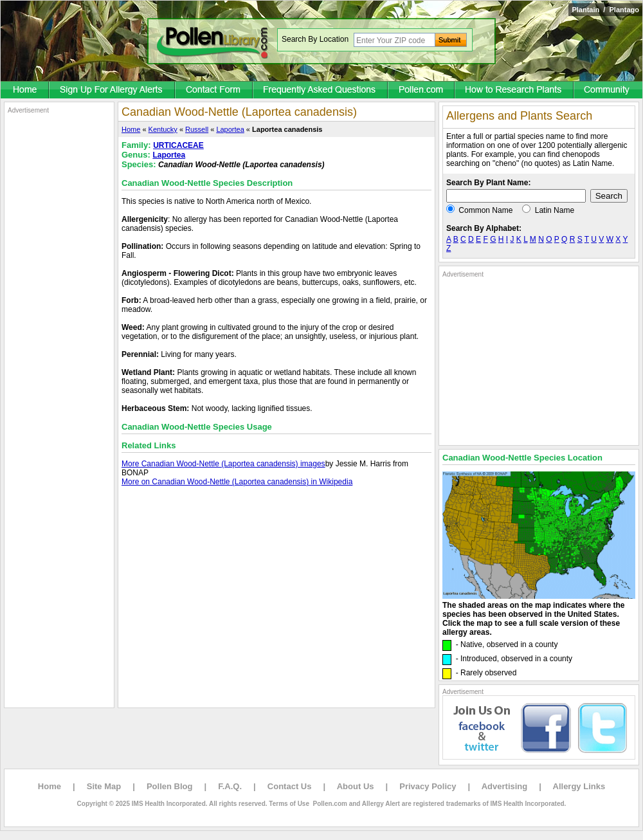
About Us (356, 786)
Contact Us (290, 786)
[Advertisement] (59, 307)
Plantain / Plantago (605, 10)
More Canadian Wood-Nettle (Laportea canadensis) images (223, 464)
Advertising (505, 786)
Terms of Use (289, 804)
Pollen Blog (170, 786)
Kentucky (163, 129)
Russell (197, 129)
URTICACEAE (178, 145)
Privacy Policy (428, 786)
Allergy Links (579, 786)
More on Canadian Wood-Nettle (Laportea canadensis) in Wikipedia (237, 482)
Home (131, 129)
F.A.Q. (230, 786)
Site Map (104, 786)
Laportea (230, 129)
